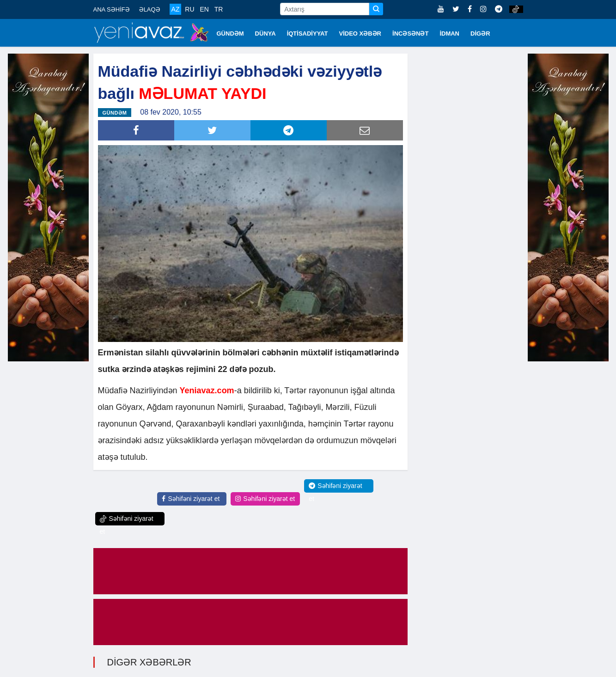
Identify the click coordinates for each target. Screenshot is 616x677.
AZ (176, 9)
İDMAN (449, 34)
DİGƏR (480, 34)
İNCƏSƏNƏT (410, 34)
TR (219, 9)
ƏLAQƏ (150, 9)
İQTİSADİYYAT (308, 34)
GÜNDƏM (230, 34)
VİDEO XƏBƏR (360, 34)
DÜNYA (265, 34)
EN (204, 9)
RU (189, 9)
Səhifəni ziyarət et (191, 499)
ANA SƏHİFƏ (112, 9)
